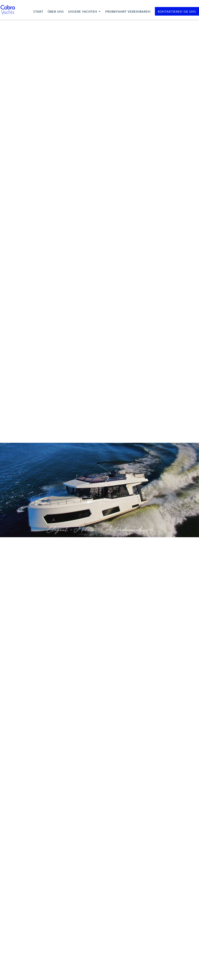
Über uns (56, 12)
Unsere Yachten (83, 12)
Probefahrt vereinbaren (128, 12)
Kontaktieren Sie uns (177, 11)
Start (38, 12)
